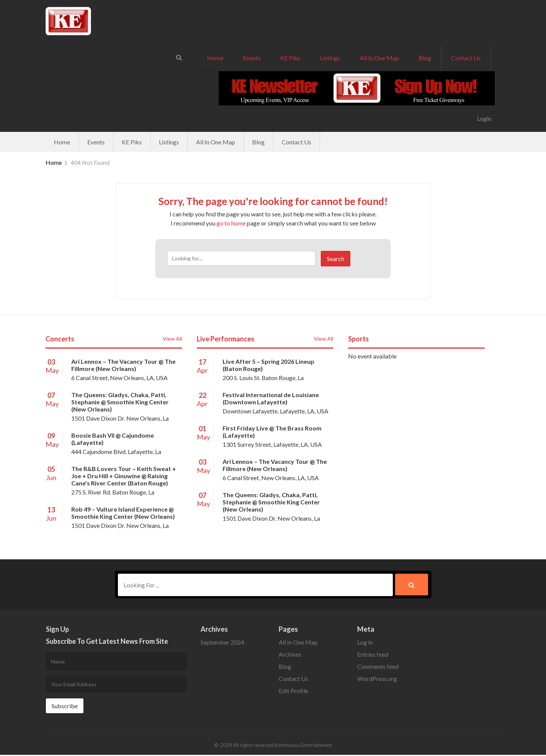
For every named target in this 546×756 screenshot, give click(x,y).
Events (252, 58)
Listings (330, 58)
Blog (425, 58)
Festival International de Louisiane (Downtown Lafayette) (271, 398)
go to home (231, 223)
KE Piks (290, 58)
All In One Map (379, 58)
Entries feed (373, 655)
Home (215, 58)
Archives (290, 655)
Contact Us (466, 58)
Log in (365, 643)
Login (484, 118)
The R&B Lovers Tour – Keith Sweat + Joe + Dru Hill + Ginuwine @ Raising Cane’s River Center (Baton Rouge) (124, 476)
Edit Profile (293, 692)
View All (172, 339)
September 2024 (222, 643)
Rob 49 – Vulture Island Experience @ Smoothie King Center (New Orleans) (123, 513)
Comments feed (378, 668)
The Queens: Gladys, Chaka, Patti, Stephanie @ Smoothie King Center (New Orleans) (120, 402)
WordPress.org (377, 680)
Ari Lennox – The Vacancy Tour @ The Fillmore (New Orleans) (123, 365)
